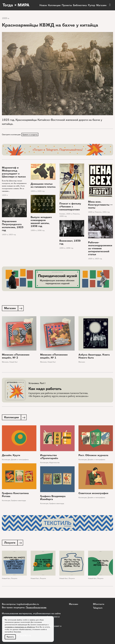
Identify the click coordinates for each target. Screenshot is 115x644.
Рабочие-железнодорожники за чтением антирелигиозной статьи (100, 249)
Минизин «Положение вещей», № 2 (16, 357)
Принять (10, 637)
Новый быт (14, 362)
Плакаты (76, 214)
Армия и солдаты (30, 135)
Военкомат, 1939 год (70, 242)
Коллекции (54, 5)
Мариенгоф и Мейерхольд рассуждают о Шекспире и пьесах (14, 172)
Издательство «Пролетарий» (49, 458)
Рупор (92, 5)
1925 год (41, 191)
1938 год (41, 231)
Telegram (98, 608)
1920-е (6, 18)
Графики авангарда (18, 501)
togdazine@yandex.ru (28, 604)
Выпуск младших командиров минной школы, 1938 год (41, 222)
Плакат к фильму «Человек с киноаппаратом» (70, 207)
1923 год (12, 235)
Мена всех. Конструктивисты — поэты (100, 205)
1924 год (106, 212)
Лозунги (14, 579)
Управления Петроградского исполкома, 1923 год (13, 226)
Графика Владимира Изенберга (53, 498)
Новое (43, 5)
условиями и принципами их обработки (20, 627)
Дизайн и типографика (20, 460)
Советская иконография (93, 494)
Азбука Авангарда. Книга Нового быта (94, 357)
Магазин (101, 5)
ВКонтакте (99, 604)
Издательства (54, 463)
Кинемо (62, 214)
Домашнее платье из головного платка (43, 186)
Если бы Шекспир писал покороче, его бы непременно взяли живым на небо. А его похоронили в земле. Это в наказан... (14, 186)
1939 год (70, 248)
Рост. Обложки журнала (93, 456)
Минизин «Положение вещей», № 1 (54, 357)
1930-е (34, 231)
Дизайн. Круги (11, 456)
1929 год (63, 217)
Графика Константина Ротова (15, 495)
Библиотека (80, 5)
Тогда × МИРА (16, 5)
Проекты (67, 5)
